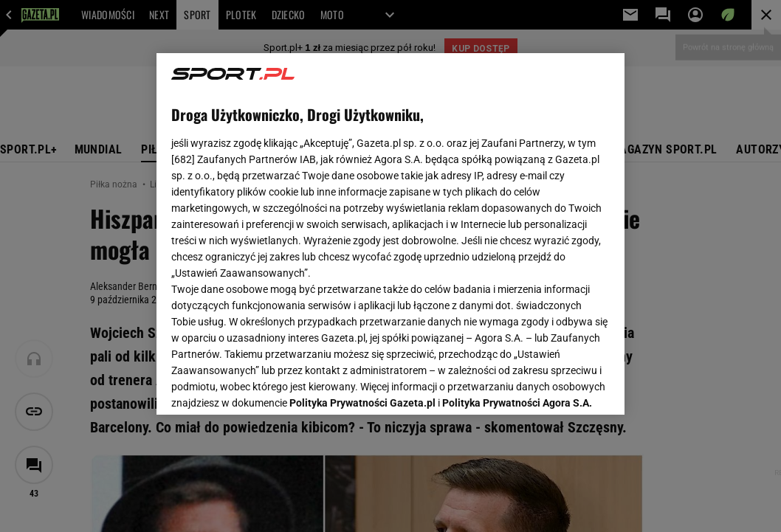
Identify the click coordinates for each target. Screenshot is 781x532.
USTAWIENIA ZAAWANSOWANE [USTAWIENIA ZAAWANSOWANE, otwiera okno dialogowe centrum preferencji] (268, 385)
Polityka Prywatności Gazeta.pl (362, 227)
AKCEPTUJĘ (560, 386)
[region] (391, 234)
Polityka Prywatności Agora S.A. (517, 227)
